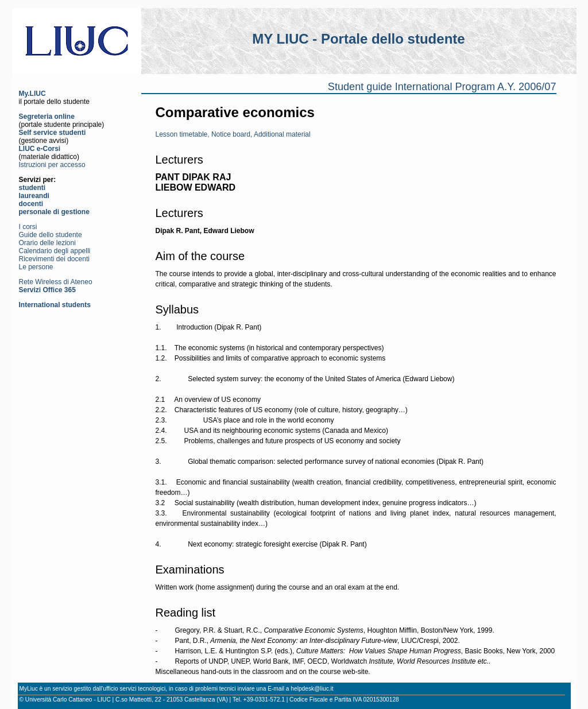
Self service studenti (53, 133)
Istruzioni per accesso (52, 165)
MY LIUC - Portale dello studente (358, 39)
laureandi (34, 196)
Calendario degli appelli (55, 251)
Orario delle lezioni (47, 243)
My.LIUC (32, 94)
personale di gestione (54, 212)
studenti (32, 188)
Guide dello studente (51, 235)
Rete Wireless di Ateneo (56, 282)
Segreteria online (47, 117)
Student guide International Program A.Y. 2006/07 (442, 87)
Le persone (36, 267)
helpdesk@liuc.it (312, 689)
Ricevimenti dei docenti (54, 259)
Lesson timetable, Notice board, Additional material (233, 134)
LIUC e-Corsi (40, 149)
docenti (31, 204)
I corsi (28, 227)
